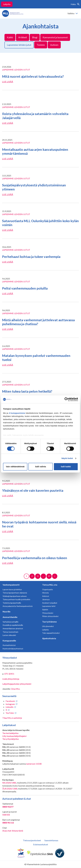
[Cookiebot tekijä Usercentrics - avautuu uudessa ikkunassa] (66, 399)
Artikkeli (23, 37)
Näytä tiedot (67, 458)
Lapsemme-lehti (49, 606)
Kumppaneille (9, 641)
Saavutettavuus (51, 840)
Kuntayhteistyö (9, 645)
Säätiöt (45, 610)
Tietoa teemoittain (10, 632)
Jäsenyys (46, 599)
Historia (45, 593)
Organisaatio (48, 589)
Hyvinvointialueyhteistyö (13, 649)
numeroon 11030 (34, 764)
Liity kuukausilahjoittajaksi (14, 736)
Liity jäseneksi (48, 626)
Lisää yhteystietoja (11, 679)
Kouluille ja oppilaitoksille (13, 625)
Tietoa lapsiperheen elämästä (15, 593)
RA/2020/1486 (9, 783)
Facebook (10, 701)
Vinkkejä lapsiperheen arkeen (15, 596)
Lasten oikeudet (9, 635)
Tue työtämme (49, 622)
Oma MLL (15, 689)
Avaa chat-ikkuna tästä (13, 831)
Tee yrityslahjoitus (11, 739)
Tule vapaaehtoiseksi (51, 633)
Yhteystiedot (48, 613)
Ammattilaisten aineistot (13, 628)
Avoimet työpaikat (50, 603)
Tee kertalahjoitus (10, 733)
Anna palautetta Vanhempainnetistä (18, 606)
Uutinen (54, 45)
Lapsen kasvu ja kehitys (12, 589)
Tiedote (41, 45)
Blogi (35, 37)
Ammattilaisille (10, 617)
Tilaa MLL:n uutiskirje (12, 718)
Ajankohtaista (49, 638)
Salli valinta (41, 467)
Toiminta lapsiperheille (12, 603)
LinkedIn (10, 707)
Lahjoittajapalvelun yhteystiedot (17, 684)
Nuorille (7, 612)
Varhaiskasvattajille (11, 622)
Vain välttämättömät (15, 467)
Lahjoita (7, 4)
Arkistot (46, 596)
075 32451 (9, 674)
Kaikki (10, 37)
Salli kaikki (66, 467)
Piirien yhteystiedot (50, 616)
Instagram (10, 704)
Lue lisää (8, 82)
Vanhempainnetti (11, 585)
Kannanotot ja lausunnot (55, 37)
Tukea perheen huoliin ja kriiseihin (16, 599)
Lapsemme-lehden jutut (19, 45)
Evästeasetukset (41, 844)
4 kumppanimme (17, 413)
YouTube (10, 713)
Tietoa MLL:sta (50, 585)
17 (49, 576)
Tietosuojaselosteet (32, 840)
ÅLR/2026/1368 (10, 789)
